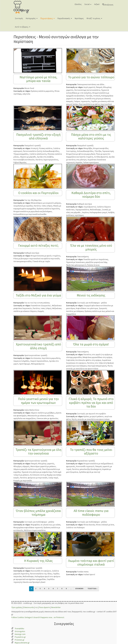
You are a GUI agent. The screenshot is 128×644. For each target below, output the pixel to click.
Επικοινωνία (29, 607)
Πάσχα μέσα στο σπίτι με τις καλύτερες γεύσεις (91, 136)
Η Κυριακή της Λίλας (38, 561)
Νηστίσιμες (79, 18)
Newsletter (56, 607)
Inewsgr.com (20, 634)
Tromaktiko (19, 628)
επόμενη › (80, 588)
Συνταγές (19, 18)
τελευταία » (92, 588)
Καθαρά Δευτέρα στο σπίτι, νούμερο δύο (91, 195)
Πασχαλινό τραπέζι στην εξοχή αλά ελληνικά (38, 136)
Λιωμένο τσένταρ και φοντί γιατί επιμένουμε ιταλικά (91, 563)
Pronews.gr (20, 640)
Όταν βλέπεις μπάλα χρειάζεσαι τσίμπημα (38, 513)
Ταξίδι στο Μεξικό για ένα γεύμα (38, 295)
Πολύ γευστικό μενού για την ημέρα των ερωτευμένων (38, 401)
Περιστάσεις (47, 18)
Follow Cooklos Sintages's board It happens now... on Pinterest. (38, 617)
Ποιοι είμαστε (44, 607)
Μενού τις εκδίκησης (91, 295)
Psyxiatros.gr (20, 637)
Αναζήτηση (109, 4)
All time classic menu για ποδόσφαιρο (91, 513)
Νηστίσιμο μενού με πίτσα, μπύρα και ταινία (38, 79)
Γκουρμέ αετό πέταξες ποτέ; (38, 245)
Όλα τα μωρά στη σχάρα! (91, 344)
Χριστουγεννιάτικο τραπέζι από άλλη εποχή (38, 346)
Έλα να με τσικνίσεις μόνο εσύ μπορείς (91, 247)
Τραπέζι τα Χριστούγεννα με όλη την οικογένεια (38, 451)
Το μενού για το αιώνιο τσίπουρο (91, 77)
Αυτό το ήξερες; (23, 27)
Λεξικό (97, 4)
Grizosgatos (20, 631)
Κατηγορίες (32, 18)
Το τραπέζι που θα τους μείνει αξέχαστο (91, 451)
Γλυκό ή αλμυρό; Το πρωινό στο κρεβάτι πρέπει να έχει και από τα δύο (91, 403)
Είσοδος (78, 4)
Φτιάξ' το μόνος (94, 18)
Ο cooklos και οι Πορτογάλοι (38, 193)
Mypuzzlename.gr (22, 643)
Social (88, 4)
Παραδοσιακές (65, 18)
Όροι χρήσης (17, 607)
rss (36, 607)
